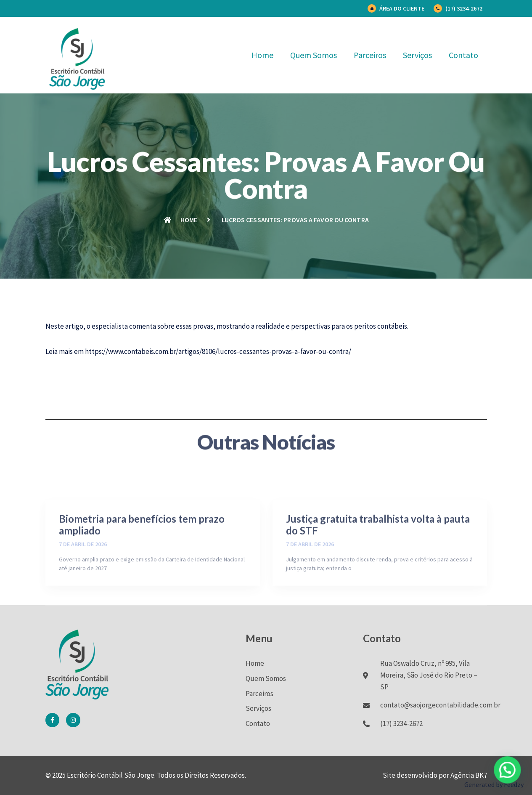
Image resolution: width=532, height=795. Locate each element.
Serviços (417, 55)
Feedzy (514, 784)
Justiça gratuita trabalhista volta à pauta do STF (378, 557)
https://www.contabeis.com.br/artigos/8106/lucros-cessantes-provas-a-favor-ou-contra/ (218, 351)
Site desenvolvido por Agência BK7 (435, 775)
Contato (463, 55)
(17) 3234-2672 (464, 8)
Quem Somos (314, 55)
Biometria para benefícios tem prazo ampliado (142, 557)
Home (262, 55)
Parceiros (370, 55)
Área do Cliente (402, 8)
